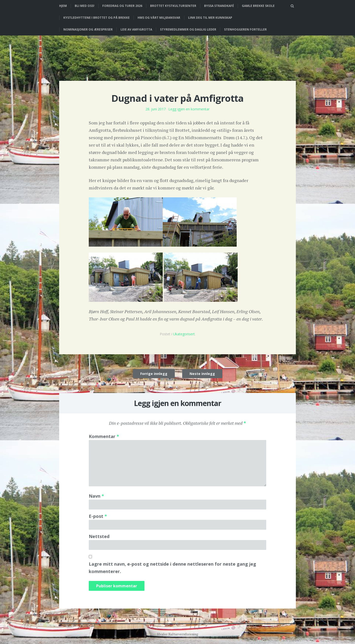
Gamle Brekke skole (258, 6)
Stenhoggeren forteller (245, 29)
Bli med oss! (85, 6)
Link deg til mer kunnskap (210, 18)
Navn (96, 496)
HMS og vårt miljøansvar (159, 18)
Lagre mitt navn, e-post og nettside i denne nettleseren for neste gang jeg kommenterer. (172, 568)
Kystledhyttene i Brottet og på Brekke (97, 18)
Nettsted (99, 536)
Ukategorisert (184, 334)
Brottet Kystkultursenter (173, 6)
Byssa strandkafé (219, 6)
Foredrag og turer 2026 (122, 6)
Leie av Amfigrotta (136, 29)
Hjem (63, 6)
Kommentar (104, 436)
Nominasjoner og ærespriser (88, 29)
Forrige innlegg (154, 374)
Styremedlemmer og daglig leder (188, 29)
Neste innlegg (202, 374)
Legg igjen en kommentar (189, 109)
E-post (98, 516)
